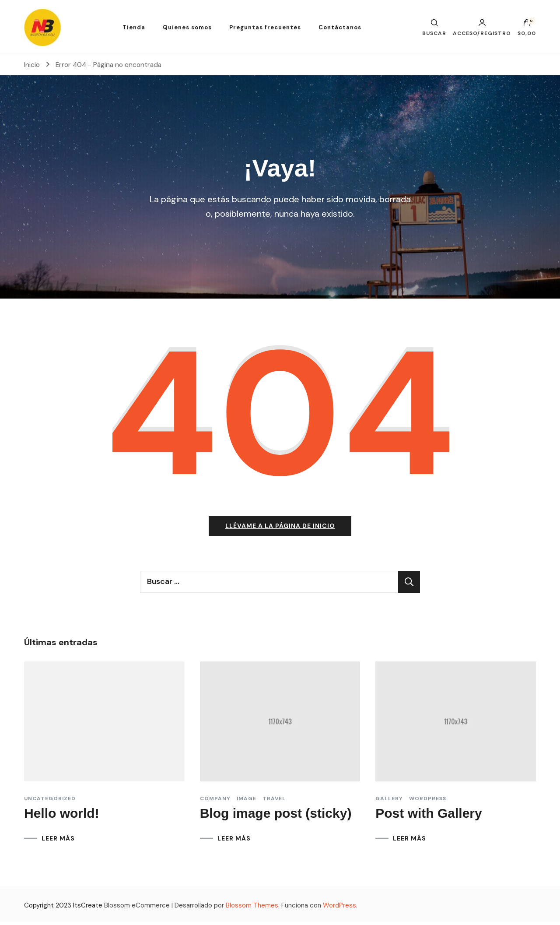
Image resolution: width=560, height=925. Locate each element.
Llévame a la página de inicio (280, 529)
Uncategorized (50, 802)
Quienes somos (187, 27)
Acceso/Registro (482, 28)
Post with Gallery (429, 816)
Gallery (389, 802)
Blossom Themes (252, 908)
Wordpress (428, 802)
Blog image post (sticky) (276, 816)
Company (215, 802)
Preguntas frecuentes (265, 27)
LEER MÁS (58, 841)
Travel (274, 802)
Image (247, 802)
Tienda (134, 27)
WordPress (339, 908)
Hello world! (62, 816)
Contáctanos (340, 27)
